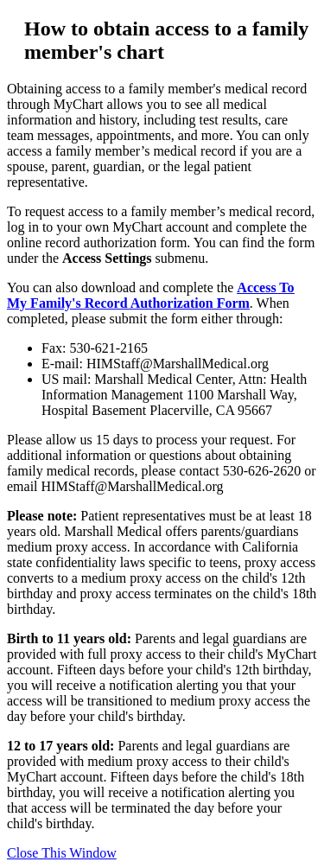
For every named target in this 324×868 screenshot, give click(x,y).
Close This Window (62, 853)
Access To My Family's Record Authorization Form (151, 295)
